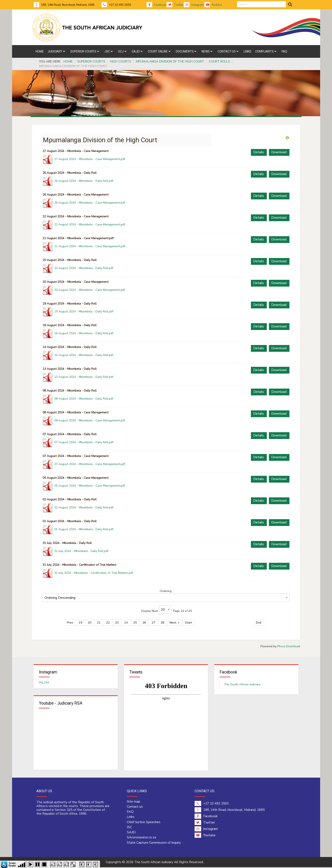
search (237, 1)
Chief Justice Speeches (144, 823)
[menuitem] (40, 51)
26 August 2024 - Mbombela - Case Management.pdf (90, 203)
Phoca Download (289, 646)
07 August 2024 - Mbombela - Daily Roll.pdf (84, 442)
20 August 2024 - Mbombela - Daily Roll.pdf (84, 268)
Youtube (213, 5)
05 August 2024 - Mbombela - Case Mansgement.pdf (90, 486)
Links (131, 818)
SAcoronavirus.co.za (141, 838)
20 (90, 622)
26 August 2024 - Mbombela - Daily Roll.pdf (84, 181)
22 (108, 622)
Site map (133, 802)
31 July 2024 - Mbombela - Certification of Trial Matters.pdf (94, 573)
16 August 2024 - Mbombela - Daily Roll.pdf (84, 333)
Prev (70, 622)
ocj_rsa (44, 683)
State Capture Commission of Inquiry (154, 843)
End (259, 622)
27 (153, 622)
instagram (194, 5)
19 (80, 622)
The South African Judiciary (242, 685)
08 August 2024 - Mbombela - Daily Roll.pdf (84, 399)
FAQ (130, 813)
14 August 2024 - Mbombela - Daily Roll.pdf (84, 355)
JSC (129, 828)
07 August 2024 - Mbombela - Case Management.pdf (90, 464)
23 (117, 622)
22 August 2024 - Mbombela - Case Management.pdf (90, 224)
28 (162, 622)
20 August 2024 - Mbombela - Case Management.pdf (90, 290)
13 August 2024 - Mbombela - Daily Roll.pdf (84, 377)
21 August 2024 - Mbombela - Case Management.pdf (90, 246)
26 (144, 622)
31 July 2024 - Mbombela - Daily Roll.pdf (81, 551)
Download (279, 152)
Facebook (156, 5)
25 (135, 622)
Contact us (135, 807)
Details (259, 152)
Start (188, 622)
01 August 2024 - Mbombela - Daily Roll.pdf (84, 529)
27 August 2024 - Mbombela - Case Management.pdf (90, 159)
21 (99, 622)
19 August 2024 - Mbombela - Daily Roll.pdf (84, 311)
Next (173, 622)
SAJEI (131, 833)
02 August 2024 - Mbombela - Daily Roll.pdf (84, 507)
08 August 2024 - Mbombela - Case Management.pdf (90, 420)
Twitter (175, 5)
